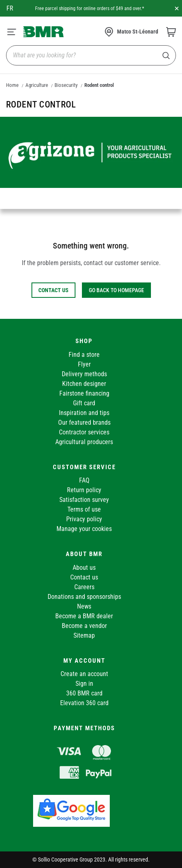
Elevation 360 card (84, 703)
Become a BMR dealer (84, 616)
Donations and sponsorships (84, 597)
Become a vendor (84, 626)
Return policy (84, 490)
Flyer (84, 364)
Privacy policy (84, 519)
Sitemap (84, 635)
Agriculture (37, 85)
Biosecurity (66, 85)
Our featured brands (84, 422)
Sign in (84, 684)
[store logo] (44, 32)
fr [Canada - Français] (10, 8)
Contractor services (84, 432)
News (84, 606)
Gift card (84, 403)
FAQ (84, 480)
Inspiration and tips (84, 413)
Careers (84, 587)
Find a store (84, 355)
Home (12, 85)
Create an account (84, 674)
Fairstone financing (84, 393)
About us (84, 568)
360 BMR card (84, 693)
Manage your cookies (84, 529)
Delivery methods (84, 374)
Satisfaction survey (84, 500)
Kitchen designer (84, 384)
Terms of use (84, 509)
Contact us (84, 577)
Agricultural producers (84, 442)
